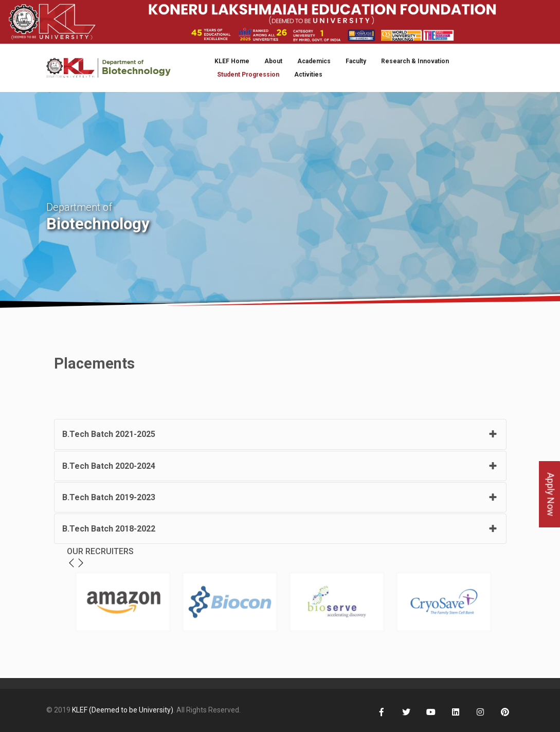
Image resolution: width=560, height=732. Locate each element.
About (273, 61)
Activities (308, 75)
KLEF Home (232, 61)
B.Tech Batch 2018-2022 (109, 529)
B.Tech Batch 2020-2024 (109, 466)
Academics (314, 61)
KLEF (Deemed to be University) (123, 710)
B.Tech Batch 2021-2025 (109, 434)
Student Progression (248, 75)
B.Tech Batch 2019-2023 (109, 497)
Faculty (356, 61)
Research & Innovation (415, 61)
